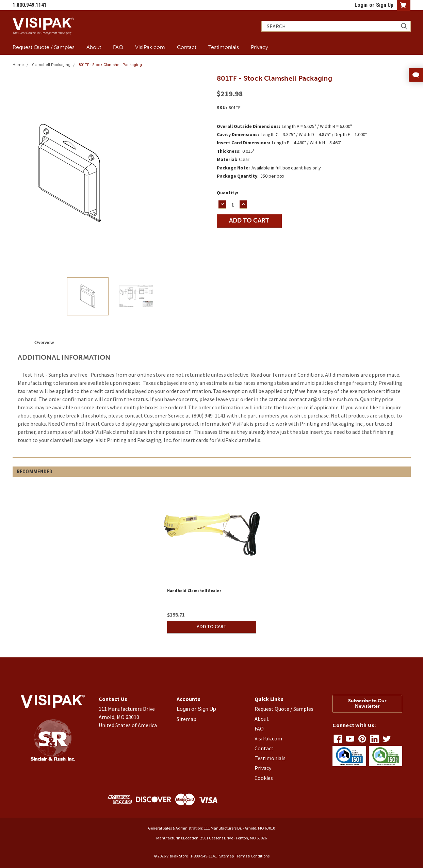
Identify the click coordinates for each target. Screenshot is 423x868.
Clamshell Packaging (51, 65)
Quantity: (227, 193)
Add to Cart (212, 627)
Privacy (259, 47)
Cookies (264, 778)
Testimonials (224, 47)
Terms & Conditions (253, 856)
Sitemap (186, 719)
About (94, 47)
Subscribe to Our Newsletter (367, 704)
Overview (44, 342)
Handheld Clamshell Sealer (194, 591)
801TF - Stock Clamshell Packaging (110, 65)
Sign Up (385, 5)
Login (361, 5)
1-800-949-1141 (204, 856)
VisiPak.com (150, 47)
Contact (187, 47)
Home (18, 65)
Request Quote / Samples (44, 47)
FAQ (118, 47)
